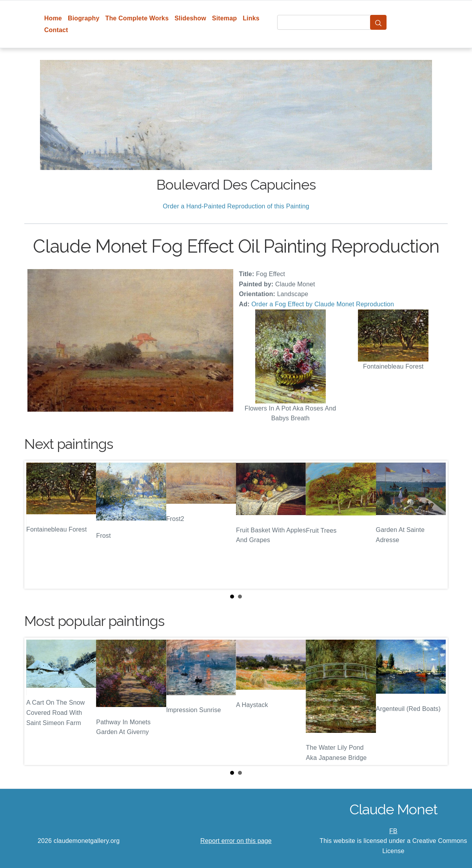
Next (436, 524)
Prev (36, 524)
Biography (84, 18)
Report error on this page (236, 841)
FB (393, 831)
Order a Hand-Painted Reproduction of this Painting (236, 206)
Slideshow (190, 18)
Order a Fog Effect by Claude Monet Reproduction (323, 304)
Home (53, 18)
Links (251, 18)
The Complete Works (137, 18)
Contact (56, 30)
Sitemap (224, 18)
